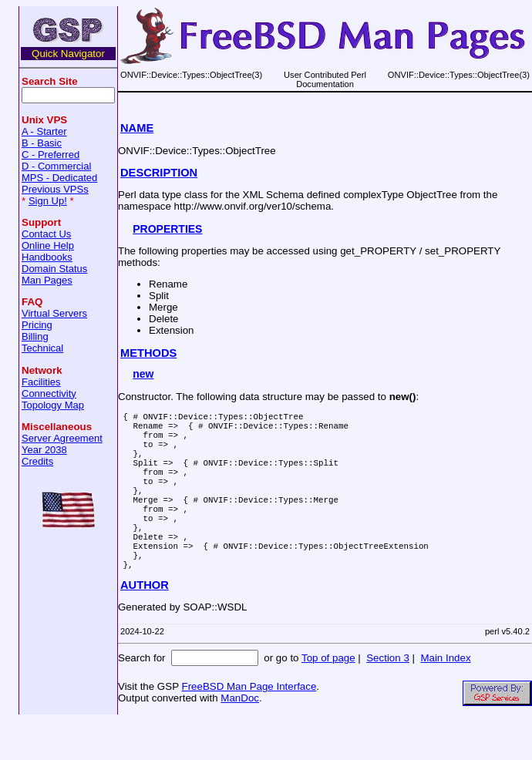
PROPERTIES (167, 229)
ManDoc (240, 737)
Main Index (445, 697)
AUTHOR (145, 624)
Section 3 (388, 697)
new (143, 374)
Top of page (328, 697)
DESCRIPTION (159, 173)
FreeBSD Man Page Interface (249, 726)
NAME (137, 128)
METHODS (148, 353)
